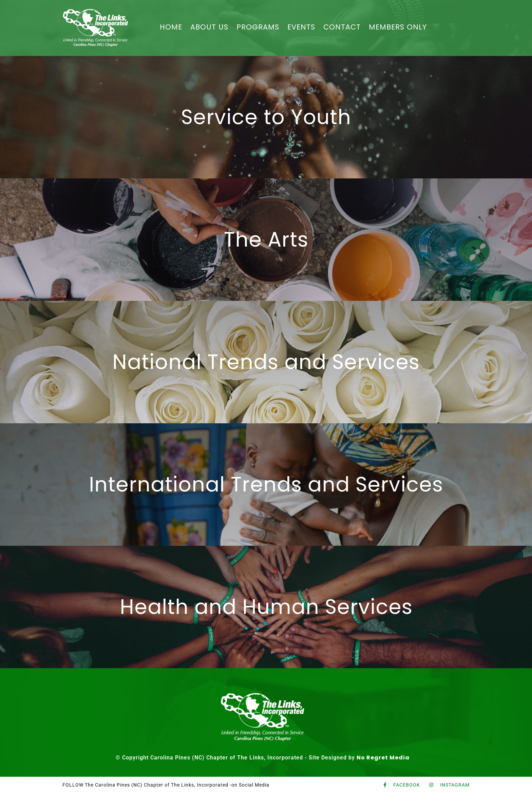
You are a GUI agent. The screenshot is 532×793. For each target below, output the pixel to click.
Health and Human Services (266, 607)
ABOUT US (209, 27)
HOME (171, 27)
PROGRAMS (258, 27)
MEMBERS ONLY (398, 27)
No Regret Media (383, 758)
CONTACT (342, 27)
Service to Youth (266, 117)
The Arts (266, 239)
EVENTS (301, 27)
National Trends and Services (266, 362)
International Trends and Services (266, 484)
